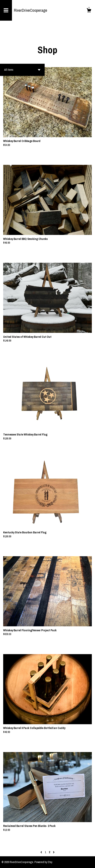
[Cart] (89, 11)
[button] (22, 70)
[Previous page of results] (42, 852)
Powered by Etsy (43, 862)
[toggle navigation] (6, 10)
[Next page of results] (54, 852)
